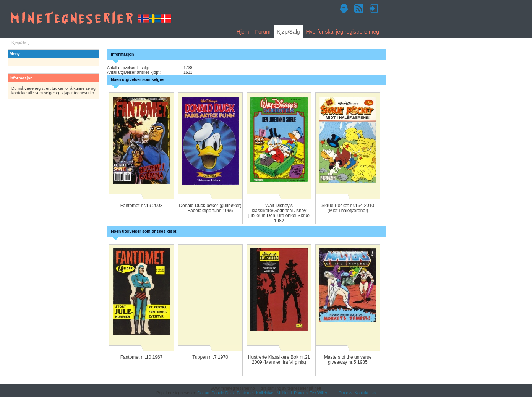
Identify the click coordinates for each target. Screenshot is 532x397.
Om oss (345, 393)
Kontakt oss (365, 393)
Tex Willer (319, 393)
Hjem (243, 32)
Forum (263, 32)
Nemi (287, 393)
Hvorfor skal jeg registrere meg (343, 32)
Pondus (301, 393)
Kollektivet (265, 393)
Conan (203, 393)
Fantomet (246, 393)
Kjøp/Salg (288, 32)
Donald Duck (223, 393)
